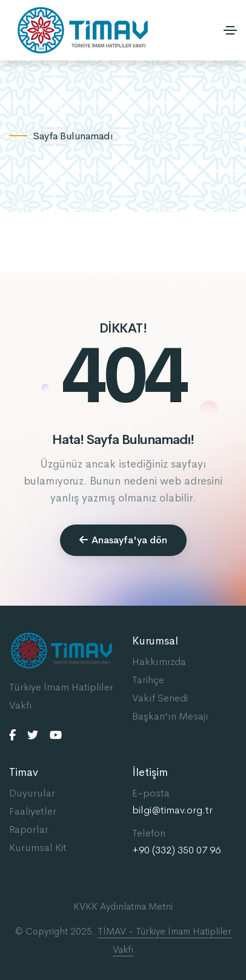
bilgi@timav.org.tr (172, 810)
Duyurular (32, 793)
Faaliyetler (33, 811)
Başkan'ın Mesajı (170, 716)
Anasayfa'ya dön (123, 540)
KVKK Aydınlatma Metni (123, 906)
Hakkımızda (159, 662)
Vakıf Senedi (160, 698)
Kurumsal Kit (38, 848)
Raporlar (29, 829)
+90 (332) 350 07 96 (176, 850)
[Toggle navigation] (230, 30)
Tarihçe (148, 680)
